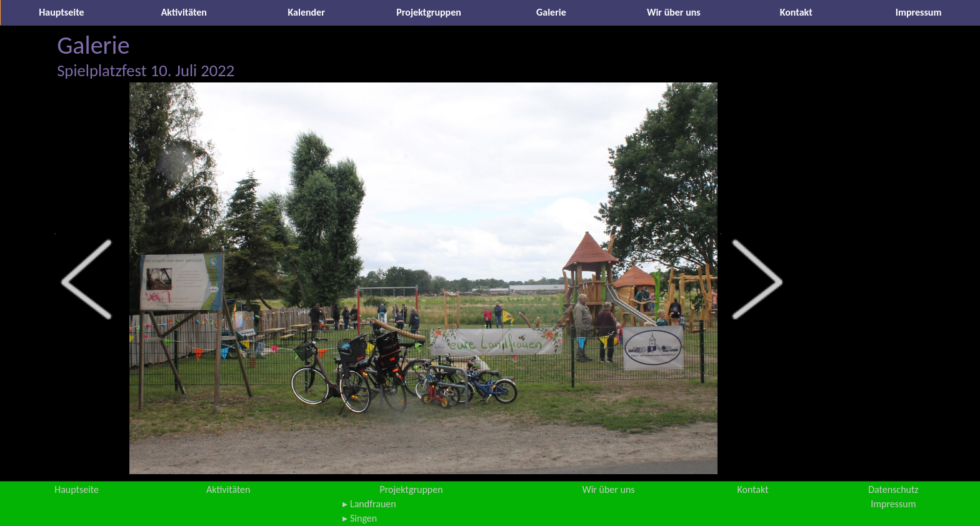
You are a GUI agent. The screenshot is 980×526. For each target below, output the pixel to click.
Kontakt (796, 12)
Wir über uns (674, 12)
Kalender (307, 12)
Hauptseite (61, 12)
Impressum (919, 12)
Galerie (551, 12)
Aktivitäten (184, 12)
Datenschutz (893, 489)
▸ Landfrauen (369, 504)
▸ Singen (360, 518)
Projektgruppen (429, 12)
